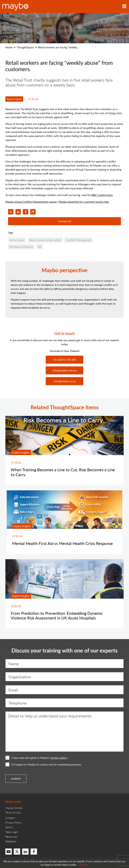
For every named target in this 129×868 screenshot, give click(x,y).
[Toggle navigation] (124, 7)
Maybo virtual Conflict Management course (31, 202)
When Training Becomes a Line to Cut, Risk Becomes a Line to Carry (63, 472)
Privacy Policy (14, 822)
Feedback (11, 841)
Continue (84, 865)
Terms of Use (13, 812)
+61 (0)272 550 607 (65, 360)
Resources (11, 837)
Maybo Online (14, 808)
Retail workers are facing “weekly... (59, 47)
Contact (10, 818)
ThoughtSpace (25, 47)
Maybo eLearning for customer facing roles (84, 202)
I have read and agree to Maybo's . (37, 758)
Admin (9, 827)
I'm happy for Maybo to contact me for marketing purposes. (44, 764)
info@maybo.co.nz (65, 381)
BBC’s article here (102, 195)
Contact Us (64, 221)
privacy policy (59, 758)
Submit (16, 779)
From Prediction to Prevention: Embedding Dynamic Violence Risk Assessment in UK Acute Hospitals (57, 616)
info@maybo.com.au (65, 370)
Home (9, 47)
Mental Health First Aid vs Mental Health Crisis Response (62, 543)
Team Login (12, 832)
